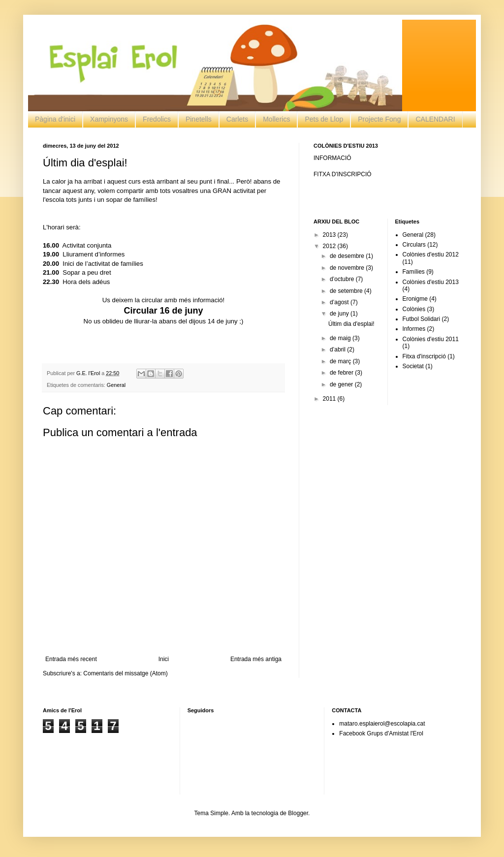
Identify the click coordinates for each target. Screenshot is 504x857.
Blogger (298, 813)
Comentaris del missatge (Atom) (125, 673)
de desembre (348, 256)
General (116, 385)
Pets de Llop (324, 119)
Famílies (414, 272)
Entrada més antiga (256, 659)
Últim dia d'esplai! (351, 324)
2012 (330, 246)
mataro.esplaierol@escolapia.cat (382, 724)
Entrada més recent (71, 659)
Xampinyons (109, 119)
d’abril (338, 349)
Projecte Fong (379, 119)
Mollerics (276, 119)
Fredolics (157, 119)
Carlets (237, 119)
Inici (164, 659)
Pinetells (199, 119)
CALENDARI (435, 119)
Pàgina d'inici (55, 119)
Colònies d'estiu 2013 (431, 282)
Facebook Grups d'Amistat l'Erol (381, 733)
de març (341, 361)
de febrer (342, 373)
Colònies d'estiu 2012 (431, 254)
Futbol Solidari (422, 319)
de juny (340, 314)
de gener (342, 384)
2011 (330, 399)
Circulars (414, 245)
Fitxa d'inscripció (424, 356)
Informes (414, 329)
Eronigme (415, 299)
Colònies (414, 309)
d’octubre (343, 279)
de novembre (348, 268)
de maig (341, 338)
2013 (330, 235)
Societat (413, 366)
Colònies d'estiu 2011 (431, 339)
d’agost (340, 302)
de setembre (347, 291)
